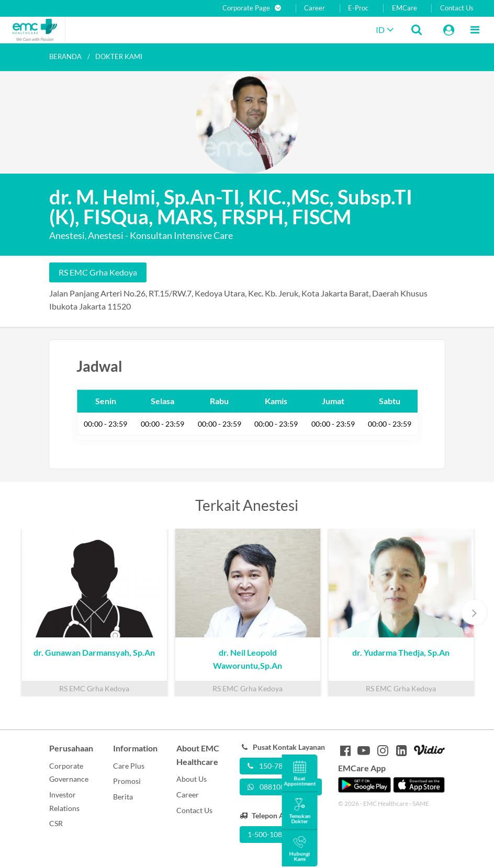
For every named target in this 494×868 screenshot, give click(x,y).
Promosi (127, 781)
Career (315, 8)
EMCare (405, 8)
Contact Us (457, 8)
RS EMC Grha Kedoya (98, 272)
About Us (192, 779)
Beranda (65, 56)
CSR (56, 823)
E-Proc (358, 8)
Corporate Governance (69, 773)
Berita (123, 797)
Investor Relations (64, 801)
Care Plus (129, 766)
